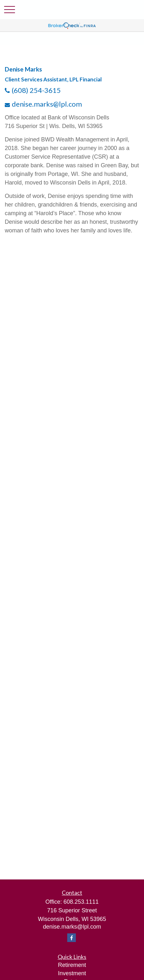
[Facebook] (72, 938)
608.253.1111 (81, 902)
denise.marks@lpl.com (47, 104)
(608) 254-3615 (36, 90)
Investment (72, 973)
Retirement (72, 965)
